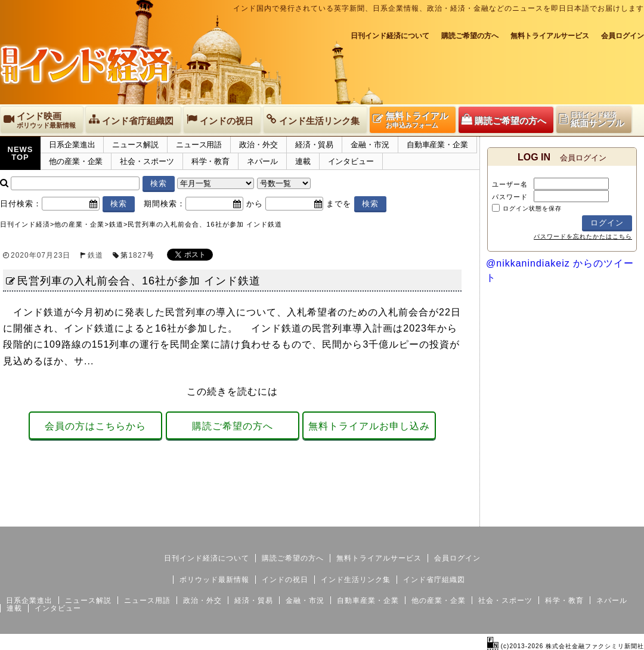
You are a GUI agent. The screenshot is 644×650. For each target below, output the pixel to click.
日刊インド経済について (390, 36)
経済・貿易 (315, 145)
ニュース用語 (199, 145)
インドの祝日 (285, 580)
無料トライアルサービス (550, 36)
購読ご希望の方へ (470, 36)
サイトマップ (553, 517)
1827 (137, 255)
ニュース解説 (135, 145)
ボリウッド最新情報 (214, 580)
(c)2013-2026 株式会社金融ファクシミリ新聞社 (566, 646)
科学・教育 (211, 161)
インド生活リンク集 (356, 580)
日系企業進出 (72, 145)
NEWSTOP (21, 153)
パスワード (510, 197)
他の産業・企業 (76, 161)
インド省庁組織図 (434, 580)
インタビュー (351, 161)
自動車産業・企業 (437, 145)
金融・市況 (370, 145)
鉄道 (95, 255)
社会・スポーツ (147, 161)
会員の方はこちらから (95, 426)
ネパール (262, 161)
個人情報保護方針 (615, 517)
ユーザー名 (510, 184)
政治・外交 (258, 145)
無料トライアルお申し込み (369, 426)
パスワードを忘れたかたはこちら (583, 236)
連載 (303, 161)
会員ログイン (623, 36)
